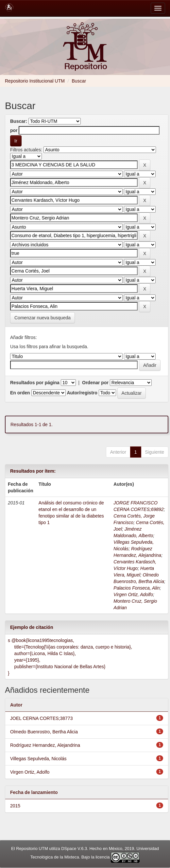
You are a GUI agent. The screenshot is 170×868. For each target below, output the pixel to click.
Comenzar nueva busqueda (42, 318)
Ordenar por (95, 383)
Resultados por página (35, 383)
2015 (15, 806)
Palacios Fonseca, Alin (136, 588)
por (14, 130)
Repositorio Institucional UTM (35, 81)
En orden (20, 393)
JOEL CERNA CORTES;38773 (41, 718)
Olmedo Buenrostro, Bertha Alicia (44, 732)
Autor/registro (82, 393)
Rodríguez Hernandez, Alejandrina (45, 745)
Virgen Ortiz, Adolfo (133, 594)
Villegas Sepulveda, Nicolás (38, 759)
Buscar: (19, 121)
